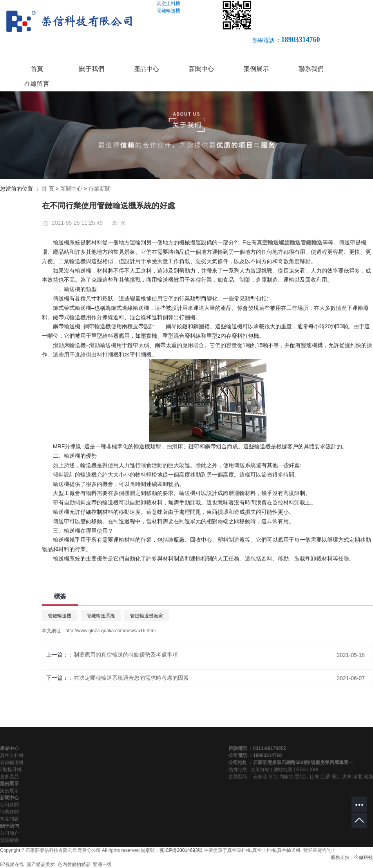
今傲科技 (364, 857)
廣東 (347, 777)
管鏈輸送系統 (101, 616)
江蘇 (326, 777)
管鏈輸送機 (60, 616)
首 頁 (48, 189)
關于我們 (92, 69)
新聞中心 (201, 69)
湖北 (358, 777)
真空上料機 (12, 755)
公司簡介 (9, 833)
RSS (301, 770)
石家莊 (260, 777)
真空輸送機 (289, 850)
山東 (315, 777)
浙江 (336, 777)
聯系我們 (311, 69)
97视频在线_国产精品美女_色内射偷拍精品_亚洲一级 (56, 864)
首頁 (37, 69)
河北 (273, 777)
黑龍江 (302, 777)
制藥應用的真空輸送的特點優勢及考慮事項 (126, 655)
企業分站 (260, 770)
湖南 (368, 777)
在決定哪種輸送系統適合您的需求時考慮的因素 (131, 678)
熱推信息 (238, 770)
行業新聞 (100, 189)
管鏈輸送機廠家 (147, 616)
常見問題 (9, 819)
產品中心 (147, 69)
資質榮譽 (9, 840)
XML (314, 770)
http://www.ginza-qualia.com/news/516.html (110, 631)
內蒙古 (286, 777)
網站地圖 (283, 770)
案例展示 (256, 69)
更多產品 (9, 777)
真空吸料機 (239, 850)
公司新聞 (9, 805)
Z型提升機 (11, 770)
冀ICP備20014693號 (181, 850)
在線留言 (37, 84)
